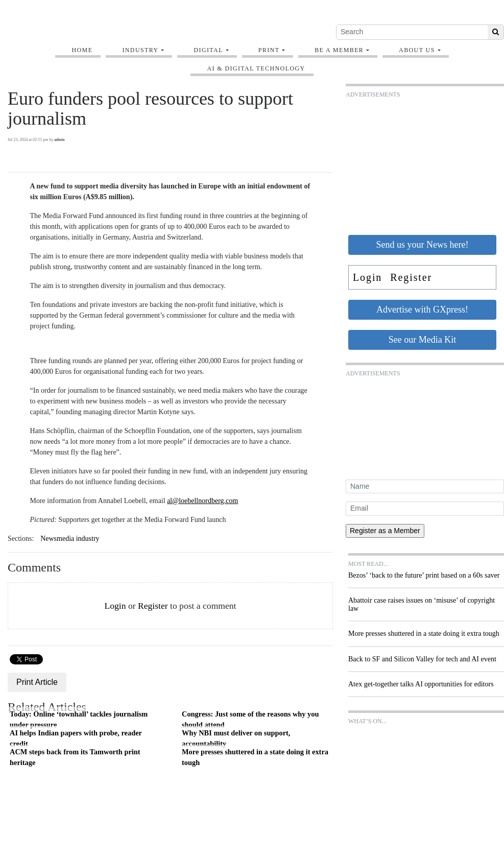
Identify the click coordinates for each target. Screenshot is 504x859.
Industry (140, 50)
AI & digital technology (256, 68)
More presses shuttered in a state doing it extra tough (255, 757)
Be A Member (339, 50)
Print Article (37, 682)
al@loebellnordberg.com (202, 501)
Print (269, 50)
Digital (208, 50)
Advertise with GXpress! (422, 309)
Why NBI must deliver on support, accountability (236, 738)
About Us (417, 50)
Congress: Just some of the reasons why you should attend (250, 720)
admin (60, 140)
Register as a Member (385, 531)
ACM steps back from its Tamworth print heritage (75, 757)
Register (153, 606)
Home (82, 50)
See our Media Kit (422, 340)
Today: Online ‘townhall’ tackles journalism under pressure (79, 720)
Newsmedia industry (70, 539)
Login (115, 606)
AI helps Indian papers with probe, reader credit (76, 738)
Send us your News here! (423, 245)
